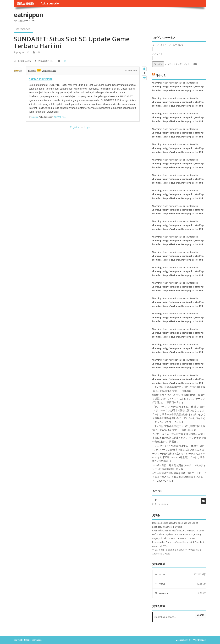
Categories (23, 29)
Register (74, 127)
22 (39, 70)
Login (87, 127)
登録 (195, 64)
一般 (38, 52)
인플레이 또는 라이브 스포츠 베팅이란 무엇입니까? (176, 550)
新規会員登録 (25, 3)
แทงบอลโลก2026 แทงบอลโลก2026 (168, 531)
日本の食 (161, 75)
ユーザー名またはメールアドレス (168, 45)
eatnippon (28, 15)
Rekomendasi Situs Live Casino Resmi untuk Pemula (177, 542)
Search (201, 615)
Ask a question (51, 3)
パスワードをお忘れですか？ (179, 64)
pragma (20, 52)
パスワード (157, 54)
